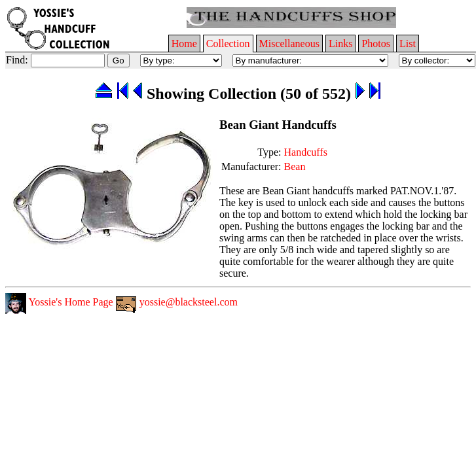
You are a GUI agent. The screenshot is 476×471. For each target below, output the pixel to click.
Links (340, 44)
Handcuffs (306, 152)
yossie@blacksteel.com (177, 302)
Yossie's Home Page (59, 302)
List (408, 44)
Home (184, 44)
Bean (295, 166)
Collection (228, 44)
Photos (376, 44)
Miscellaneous (289, 44)
